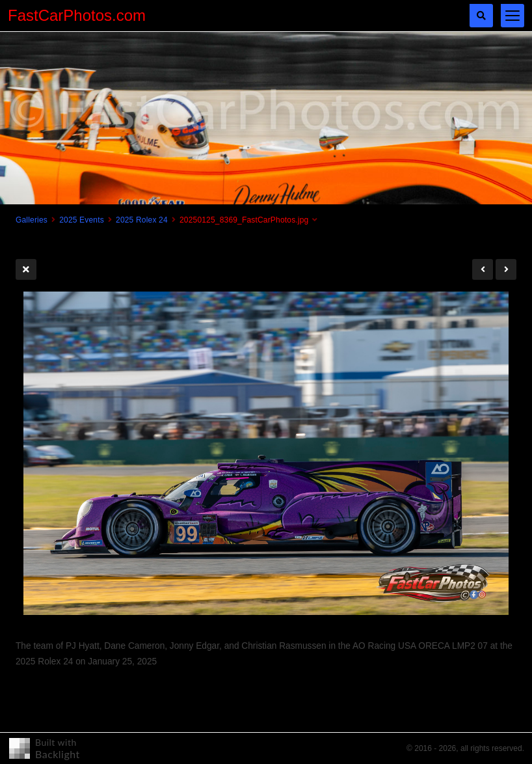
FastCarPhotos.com (77, 15)
